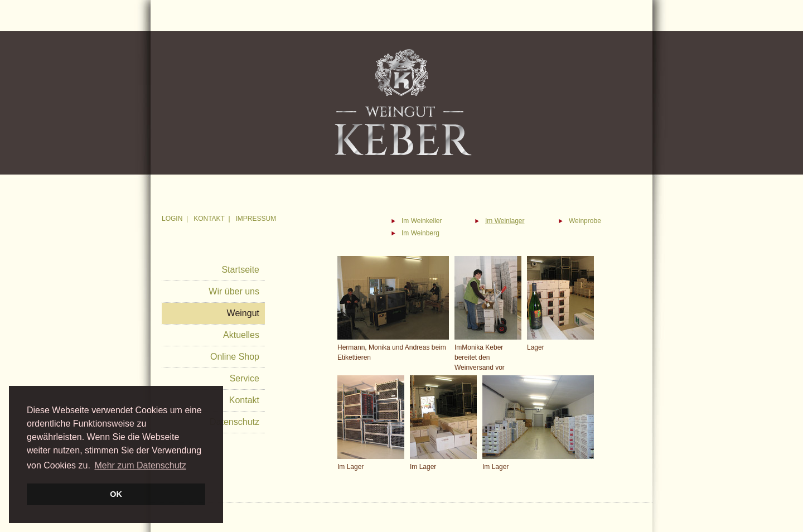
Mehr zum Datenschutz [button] (140, 465)
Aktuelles (241, 335)
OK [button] (116, 494)
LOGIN (172, 219)
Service (245, 378)
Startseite (240, 270)
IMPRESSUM (256, 219)
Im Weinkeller (422, 221)
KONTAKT (209, 219)
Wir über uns (234, 291)
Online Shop (235, 357)
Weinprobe (585, 221)
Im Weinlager (505, 221)
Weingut (243, 313)
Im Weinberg (420, 233)
